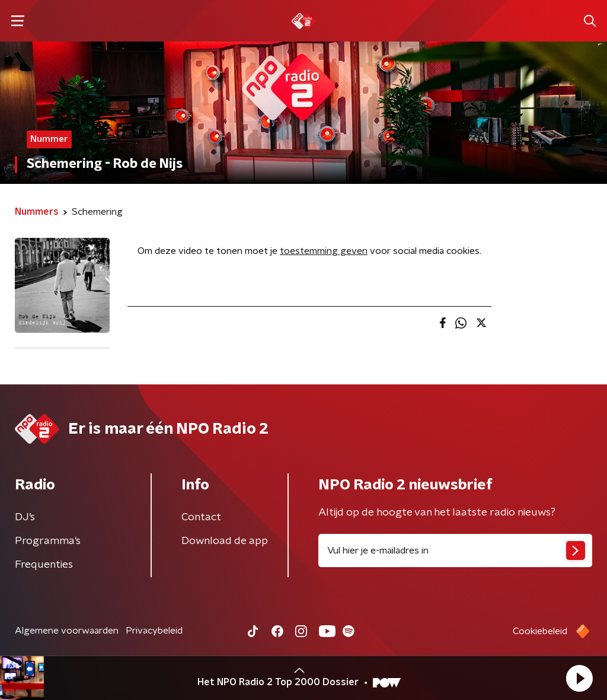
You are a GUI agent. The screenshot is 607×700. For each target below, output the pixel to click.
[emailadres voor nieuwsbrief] (455, 551)
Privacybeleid (154, 631)
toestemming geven (324, 251)
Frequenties (44, 565)
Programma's (48, 541)
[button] (579, 678)
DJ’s (25, 517)
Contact (201, 517)
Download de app (225, 541)
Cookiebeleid (540, 631)
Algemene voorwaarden (67, 631)
